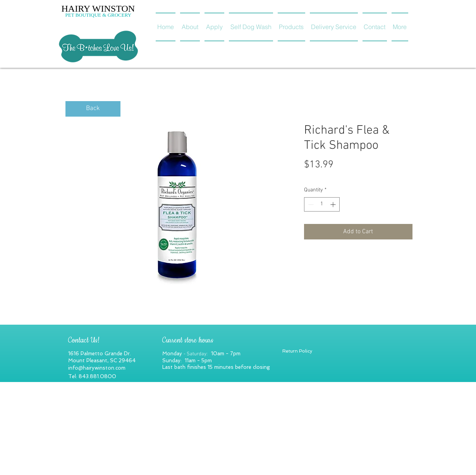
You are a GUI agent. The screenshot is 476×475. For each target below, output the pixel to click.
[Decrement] (310, 204)
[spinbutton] (322, 204)
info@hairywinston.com (97, 368)
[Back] (93, 109)
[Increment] (334, 204)
